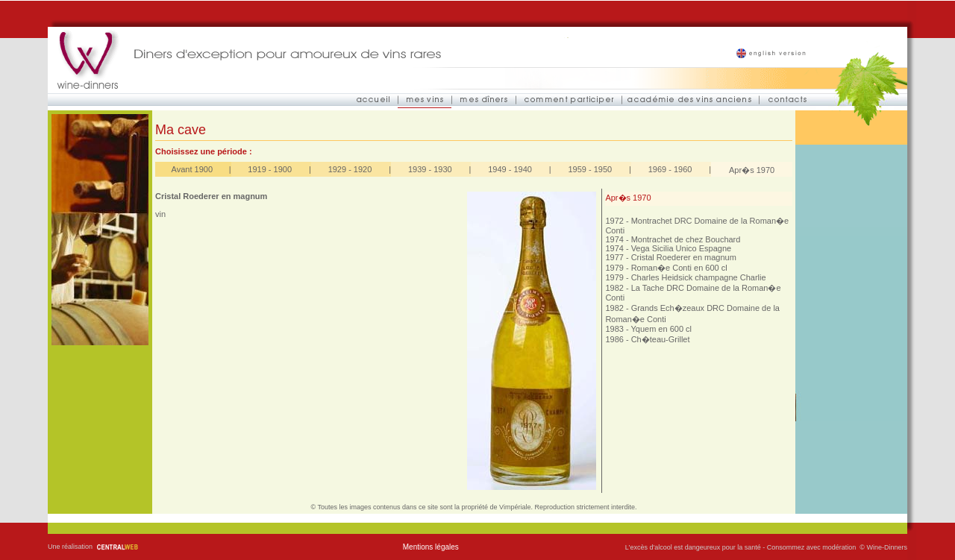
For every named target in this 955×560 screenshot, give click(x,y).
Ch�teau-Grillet (661, 339)
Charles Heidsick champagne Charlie (699, 277)
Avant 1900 (192, 169)
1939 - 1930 (430, 169)
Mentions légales (431, 547)
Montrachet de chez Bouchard (686, 239)
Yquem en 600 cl (661, 329)
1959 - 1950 (590, 169)
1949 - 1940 (510, 169)
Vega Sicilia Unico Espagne (682, 248)
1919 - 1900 (270, 169)
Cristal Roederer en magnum (684, 257)
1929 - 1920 (350, 169)
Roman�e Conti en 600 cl (679, 268)
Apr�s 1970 (752, 170)
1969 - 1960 (670, 169)
